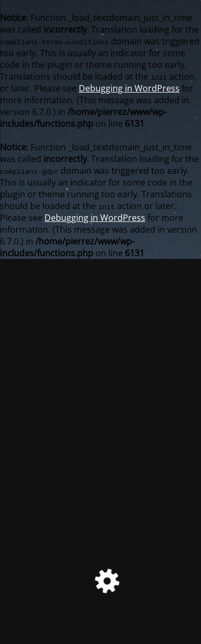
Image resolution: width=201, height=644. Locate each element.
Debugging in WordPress (129, 88)
